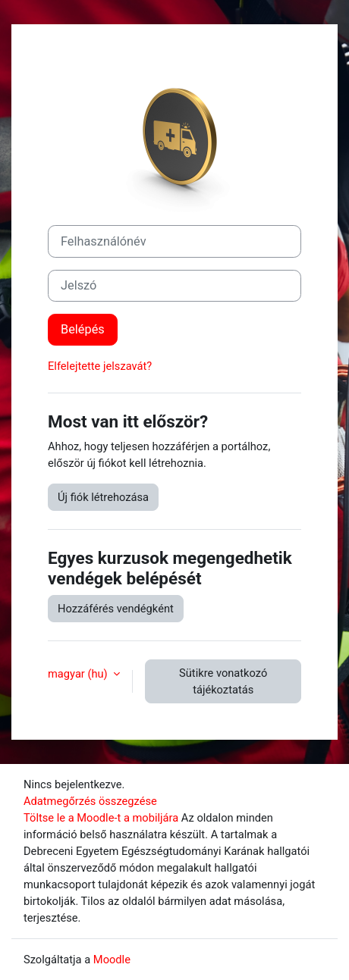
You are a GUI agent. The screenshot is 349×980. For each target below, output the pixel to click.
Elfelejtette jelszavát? (100, 366)
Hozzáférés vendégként (116, 609)
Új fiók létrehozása (103, 497)
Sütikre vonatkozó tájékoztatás (223, 681)
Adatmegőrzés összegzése (90, 801)
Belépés (83, 329)
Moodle (112, 960)
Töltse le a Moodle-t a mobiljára (101, 818)
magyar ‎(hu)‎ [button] (79, 674)
